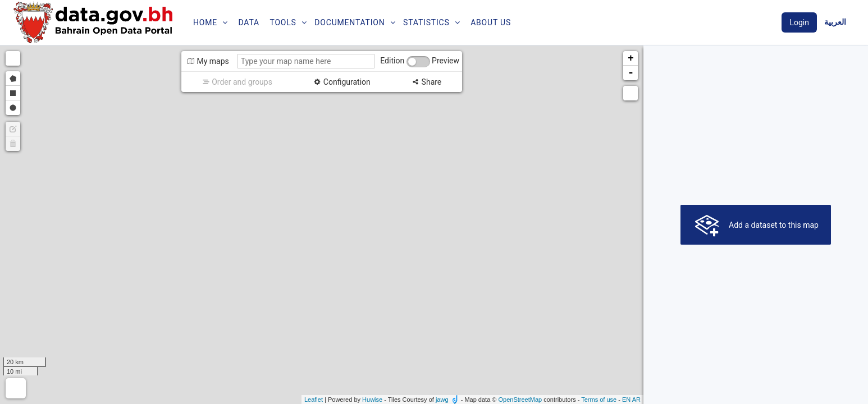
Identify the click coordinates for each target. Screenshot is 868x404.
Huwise (372, 400)
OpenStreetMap (520, 400)
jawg (442, 400)
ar (636, 400)
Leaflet (314, 400)
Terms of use (599, 400)
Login (799, 22)
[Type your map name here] (306, 61)
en (626, 400)
